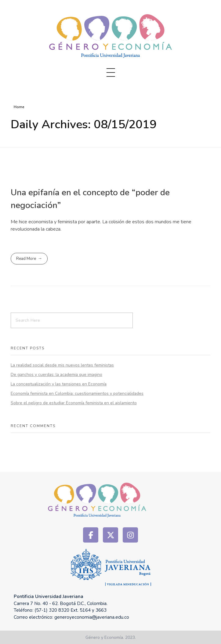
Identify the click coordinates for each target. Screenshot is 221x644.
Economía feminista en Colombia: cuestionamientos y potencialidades (77, 393)
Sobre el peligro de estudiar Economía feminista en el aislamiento (74, 403)
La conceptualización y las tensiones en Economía (59, 384)
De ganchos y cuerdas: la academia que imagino (56, 375)
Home (19, 107)
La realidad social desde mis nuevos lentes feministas (62, 365)
